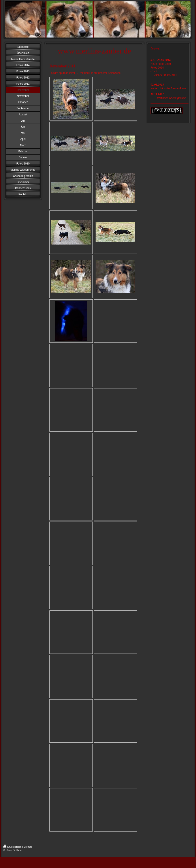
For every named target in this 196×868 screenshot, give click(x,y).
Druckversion (12, 847)
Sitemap (28, 847)
